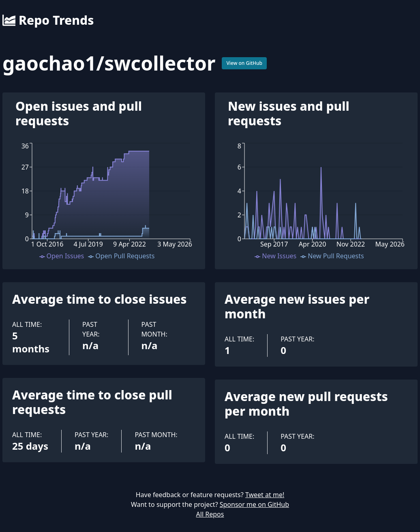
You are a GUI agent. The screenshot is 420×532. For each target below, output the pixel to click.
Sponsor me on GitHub (254, 504)
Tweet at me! (265, 495)
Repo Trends (48, 20)
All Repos (210, 514)
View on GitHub (244, 63)
